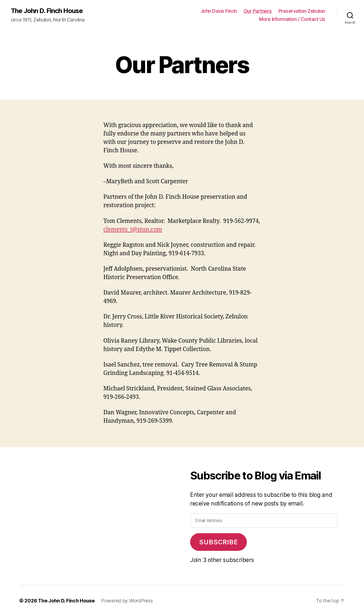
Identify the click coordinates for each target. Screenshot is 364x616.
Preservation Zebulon (302, 11)
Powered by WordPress (127, 601)
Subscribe (218, 542)
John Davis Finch (219, 11)
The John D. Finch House (47, 11)
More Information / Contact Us (292, 19)
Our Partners (258, 11)
